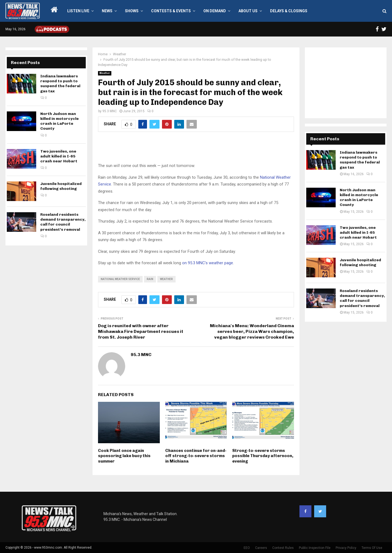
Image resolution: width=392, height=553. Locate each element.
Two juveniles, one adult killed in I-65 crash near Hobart (59, 156)
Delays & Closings (289, 11)
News (107, 11)
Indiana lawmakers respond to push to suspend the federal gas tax (60, 84)
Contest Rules (283, 548)
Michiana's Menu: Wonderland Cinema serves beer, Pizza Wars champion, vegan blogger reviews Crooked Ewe (252, 332)
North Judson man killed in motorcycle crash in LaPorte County (59, 121)
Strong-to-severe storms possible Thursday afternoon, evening (263, 456)
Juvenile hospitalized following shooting (61, 186)
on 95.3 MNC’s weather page (208, 263)
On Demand (215, 11)
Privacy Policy (346, 548)
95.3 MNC (110, 111)
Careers (261, 548)
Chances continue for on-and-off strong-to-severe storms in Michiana (196, 456)
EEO (247, 548)
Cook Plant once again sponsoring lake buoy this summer (124, 456)
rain (150, 279)
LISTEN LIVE (78, 11)
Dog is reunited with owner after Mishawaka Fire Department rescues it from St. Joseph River (141, 332)
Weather (105, 73)
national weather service (120, 279)
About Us (248, 11)
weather (166, 279)
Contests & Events (171, 11)
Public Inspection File (315, 548)
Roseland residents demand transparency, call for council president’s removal (63, 222)
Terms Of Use (372, 548)
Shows (132, 11)
